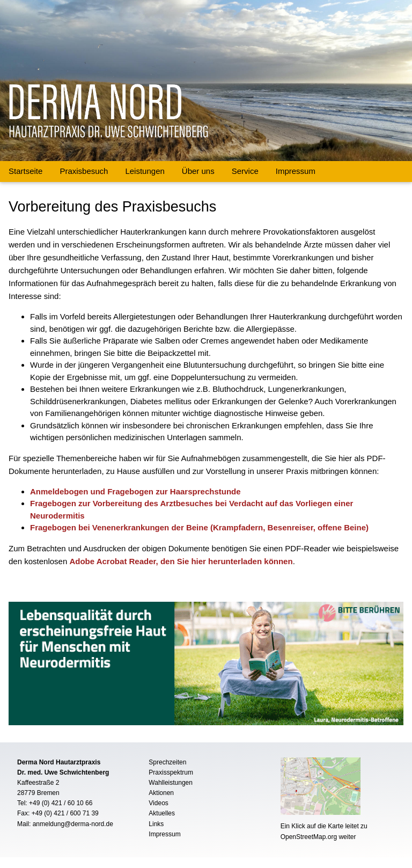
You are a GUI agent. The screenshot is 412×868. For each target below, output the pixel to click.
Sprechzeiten (167, 762)
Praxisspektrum (171, 772)
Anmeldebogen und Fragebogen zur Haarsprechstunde (135, 491)
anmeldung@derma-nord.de (73, 824)
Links (156, 824)
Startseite (25, 171)
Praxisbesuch (84, 171)
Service (245, 171)
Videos (158, 803)
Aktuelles (162, 813)
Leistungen (145, 171)
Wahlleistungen (171, 783)
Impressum (296, 171)
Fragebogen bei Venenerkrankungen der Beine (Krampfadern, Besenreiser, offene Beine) (199, 527)
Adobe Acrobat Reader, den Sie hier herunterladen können (181, 561)
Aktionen (161, 793)
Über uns (198, 171)
